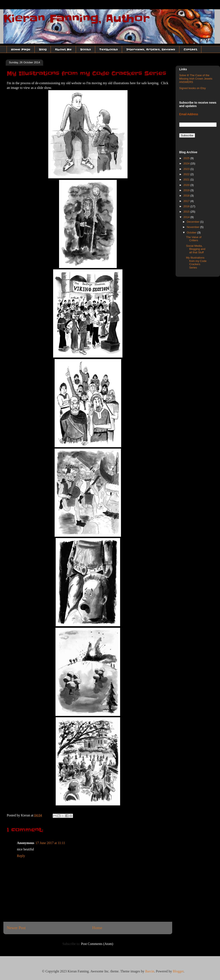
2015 (187, 212)
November (194, 227)
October (192, 232)
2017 (187, 201)
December (194, 222)
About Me (63, 49)
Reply (21, 856)
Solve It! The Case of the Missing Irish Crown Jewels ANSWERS (196, 79)
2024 (187, 163)
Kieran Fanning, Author (77, 19)
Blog (43, 49)
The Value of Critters (194, 239)
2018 (187, 196)
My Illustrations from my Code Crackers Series (196, 263)
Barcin (150, 971)
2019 (187, 190)
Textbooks (109, 49)
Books (86, 49)
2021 (187, 180)
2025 (187, 158)
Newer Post (16, 928)
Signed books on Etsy (192, 88)
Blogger (178, 971)
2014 (187, 217)
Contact (190, 49)
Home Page (21, 49)
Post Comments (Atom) (97, 944)
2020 (187, 185)
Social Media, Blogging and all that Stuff (196, 249)
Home (97, 928)
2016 (187, 206)
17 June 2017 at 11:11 (50, 843)
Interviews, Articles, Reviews (151, 49)
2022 (187, 174)
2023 (187, 169)
